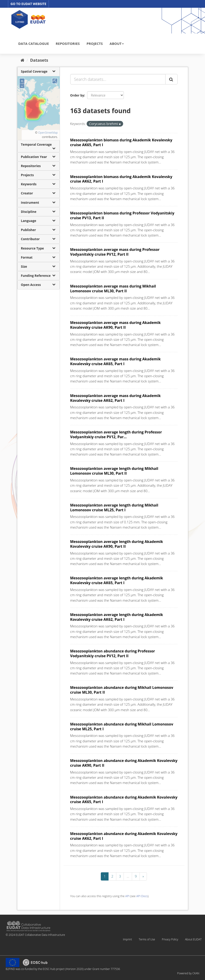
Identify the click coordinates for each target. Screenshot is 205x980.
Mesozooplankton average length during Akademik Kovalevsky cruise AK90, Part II (117, 544)
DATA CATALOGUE (34, 43)
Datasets (39, 60)
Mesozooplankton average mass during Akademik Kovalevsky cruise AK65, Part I (115, 361)
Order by (77, 95)
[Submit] (171, 79)
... (128, 876)
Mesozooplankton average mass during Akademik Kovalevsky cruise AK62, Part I (115, 398)
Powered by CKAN (188, 973)
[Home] (22, 60)
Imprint (127, 939)
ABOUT (117, 43)
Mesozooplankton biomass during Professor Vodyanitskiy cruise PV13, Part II (122, 215)
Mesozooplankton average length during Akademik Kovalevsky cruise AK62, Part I (117, 617)
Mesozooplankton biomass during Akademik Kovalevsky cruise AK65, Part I (121, 142)
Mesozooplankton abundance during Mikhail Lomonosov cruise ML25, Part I (122, 727)
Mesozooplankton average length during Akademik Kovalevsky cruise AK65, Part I (117, 580)
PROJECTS (95, 43)
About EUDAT (193, 939)
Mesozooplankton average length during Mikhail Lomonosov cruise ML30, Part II (114, 471)
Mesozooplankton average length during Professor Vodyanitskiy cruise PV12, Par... (116, 434)
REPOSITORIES (68, 43)
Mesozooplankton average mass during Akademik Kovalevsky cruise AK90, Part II (115, 325)
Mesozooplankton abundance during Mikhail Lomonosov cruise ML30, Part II (122, 690)
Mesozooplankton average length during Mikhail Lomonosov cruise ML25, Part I (114, 508)
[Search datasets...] (118, 79)
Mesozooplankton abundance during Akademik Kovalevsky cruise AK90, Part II (124, 763)
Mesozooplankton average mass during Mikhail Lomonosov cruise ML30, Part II (113, 289)
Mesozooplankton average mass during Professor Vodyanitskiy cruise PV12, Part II (115, 252)
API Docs (142, 896)
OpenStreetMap (48, 133)
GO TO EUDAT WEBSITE (28, 4)
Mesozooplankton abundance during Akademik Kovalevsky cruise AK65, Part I (124, 800)
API (127, 896)
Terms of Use (147, 939)
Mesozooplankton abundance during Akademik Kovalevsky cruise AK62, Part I (124, 836)
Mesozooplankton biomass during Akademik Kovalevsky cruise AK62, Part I (121, 179)
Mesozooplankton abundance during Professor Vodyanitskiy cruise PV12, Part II (113, 653)
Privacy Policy (170, 939)
